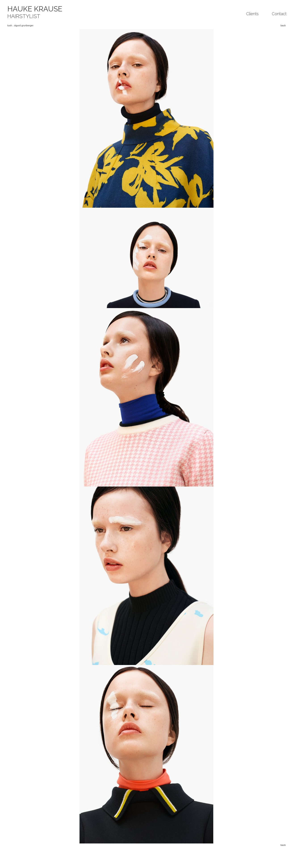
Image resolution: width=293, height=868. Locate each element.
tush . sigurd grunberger (20, 25)
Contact (279, 14)
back (283, 25)
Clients (252, 14)
